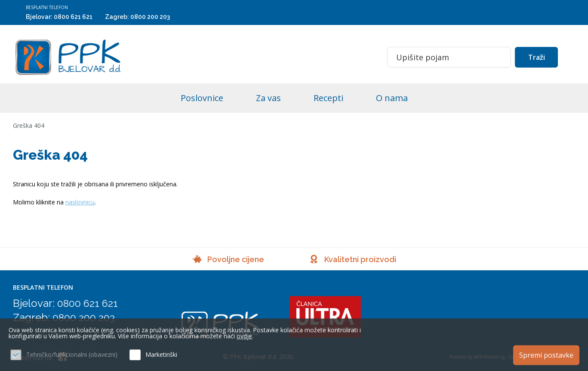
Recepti (328, 98)
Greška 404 (29, 125)
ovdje (244, 336)
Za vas (268, 98)
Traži (537, 57)
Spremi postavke (546, 355)
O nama (392, 98)
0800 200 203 (150, 17)
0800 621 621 (73, 17)
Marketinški (161, 354)
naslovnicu (80, 202)
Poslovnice (202, 98)
